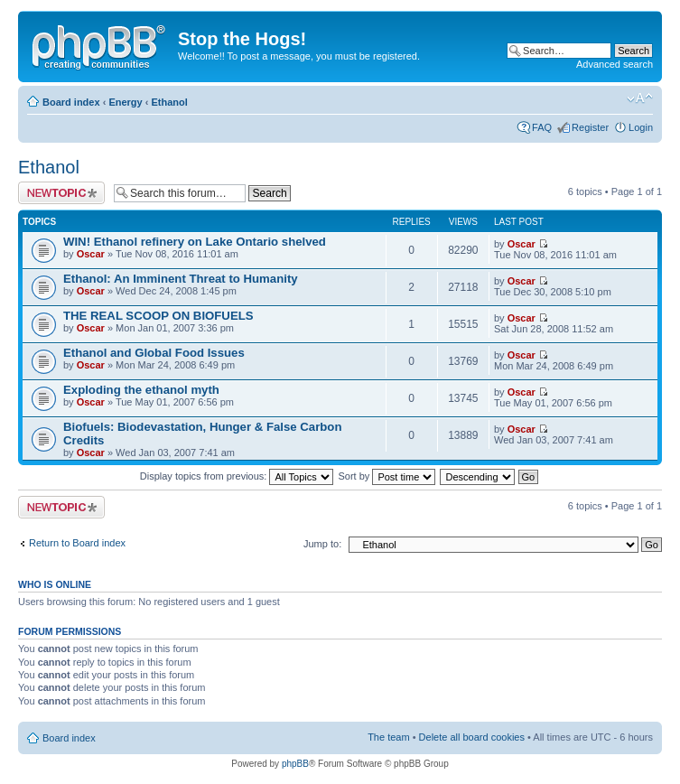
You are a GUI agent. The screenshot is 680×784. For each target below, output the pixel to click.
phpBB (295, 764)
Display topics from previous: (237, 476)
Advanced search (615, 64)
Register (590, 127)
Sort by (387, 476)
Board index (71, 102)
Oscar (91, 254)
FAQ (542, 127)
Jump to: (322, 544)
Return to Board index (77, 543)
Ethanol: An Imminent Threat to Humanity (181, 279)
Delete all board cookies (472, 737)
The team (388, 737)
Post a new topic (61, 193)
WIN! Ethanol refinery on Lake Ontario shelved (195, 242)
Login (641, 127)
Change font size (640, 98)
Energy (125, 102)
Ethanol (169, 102)
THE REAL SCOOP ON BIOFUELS (158, 316)
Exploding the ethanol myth (141, 390)
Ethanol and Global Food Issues (154, 353)
